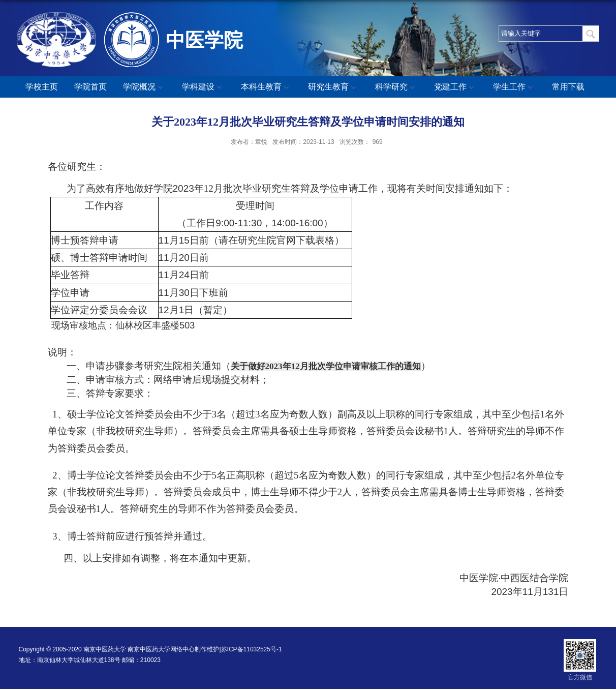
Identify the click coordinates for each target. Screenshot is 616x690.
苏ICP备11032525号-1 (252, 649)
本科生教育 (266, 87)
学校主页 (42, 87)
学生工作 (514, 87)
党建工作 (455, 87)
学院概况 (144, 87)
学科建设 (203, 87)
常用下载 (568, 87)
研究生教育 (333, 87)
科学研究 (396, 87)
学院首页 (90, 87)
